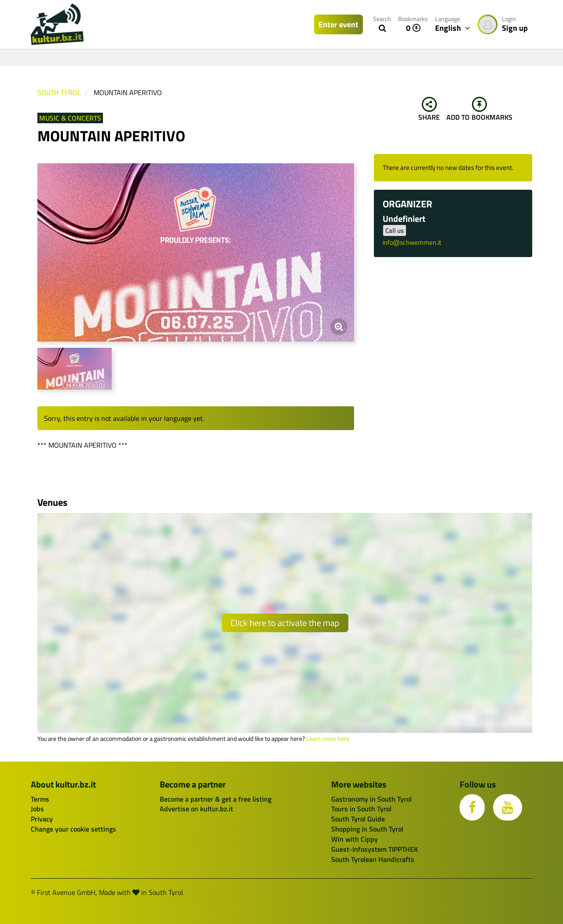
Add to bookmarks (479, 110)
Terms (40, 799)
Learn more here (328, 739)
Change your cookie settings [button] (73, 829)
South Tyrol (59, 92)
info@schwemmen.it (412, 242)
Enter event (338, 24)
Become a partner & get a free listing (216, 799)
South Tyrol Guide (358, 819)
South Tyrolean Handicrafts (373, 859)
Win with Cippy (355, 839)
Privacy (42, 819)
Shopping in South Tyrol (367, 829)
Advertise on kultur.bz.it (196, 809)
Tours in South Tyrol (361, 809)
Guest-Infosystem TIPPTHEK (375, 849)
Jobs (37, 809)
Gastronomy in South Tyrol (371, 799)
